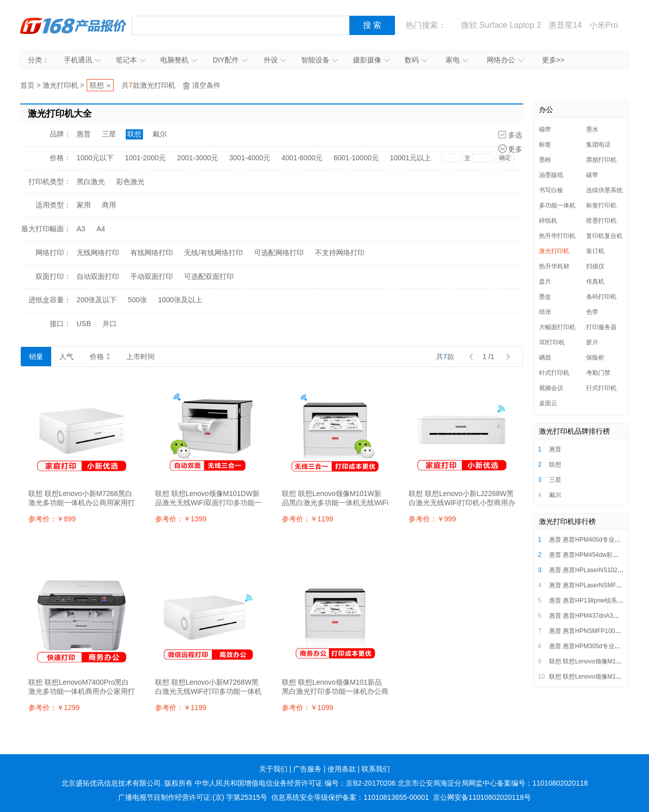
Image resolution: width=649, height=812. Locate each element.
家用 (84, 205)
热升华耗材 (554, 266)
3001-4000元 (250, 158)
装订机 (595, 251)
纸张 (545, 312)
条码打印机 (601, 297)
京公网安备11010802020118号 (482, 797)
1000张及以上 (180, 300)
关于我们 (273, 769)
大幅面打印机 (557, 327)
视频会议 (551, 388)
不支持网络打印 (340, 253)
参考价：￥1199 (308, 519)
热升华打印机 (557, 236)
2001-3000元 (197, 158)
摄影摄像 (371, 60)
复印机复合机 (604, 236)
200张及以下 (97, 300)
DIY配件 (230, 60)
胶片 (592, 342)
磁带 (545, 129)
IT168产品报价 (74, 25)
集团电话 (598, 145)
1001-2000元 (145, 158)
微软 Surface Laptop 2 (501, 25)
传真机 (595, 281)
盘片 (545, 281)
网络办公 (505, 60)
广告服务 (307, 769)
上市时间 (140, 357)
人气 (66, 357)
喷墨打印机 (601, 221)
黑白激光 (91, 182)
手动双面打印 (152, 276)
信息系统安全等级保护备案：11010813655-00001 (350, 797)
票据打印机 (601, 160)
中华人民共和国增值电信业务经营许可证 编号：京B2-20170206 (295, 783)
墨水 (592, 129)
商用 (109, 205)
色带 (592, 312)
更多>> (553, 60)
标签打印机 (601, 205)
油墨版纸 (551, 175)
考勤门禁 (598, 373)
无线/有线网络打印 (213, 253)
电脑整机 (179, 60)
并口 (110, 324)
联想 (97, 85)
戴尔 (160, 134)
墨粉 (545, 160)
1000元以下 (95, 158)
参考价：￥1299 (54, 708)
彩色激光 (130, 182)
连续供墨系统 (604, 190)
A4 (101, 229)
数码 (416, 60)
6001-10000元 (356, 158)
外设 (275, 60)
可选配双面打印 (209, 276)
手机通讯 (82, 60)
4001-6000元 (302, 158)
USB (84, 324)
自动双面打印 (98, 276)
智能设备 (320, 60)
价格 (100, 357)
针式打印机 (554, 373)
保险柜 (595, 358)
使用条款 (342, 769)
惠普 (84, 134)
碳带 (592, 175)
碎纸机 (548, 221)
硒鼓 (545, 358)
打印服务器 (601, 327)
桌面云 (548, 403)
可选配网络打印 (279, 253)
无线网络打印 (98, 253)
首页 (27, 85)
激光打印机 (60, 85)
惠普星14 (565, 25)
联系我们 (376, 769)
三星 (109, 134)
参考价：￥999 (432, 519)
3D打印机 (552, 342)
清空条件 (206, 85)
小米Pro (604, 25)
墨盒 (545, 297)
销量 (36, 357)
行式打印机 (601, 388)
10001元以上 (410, 158)
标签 (545, 145)
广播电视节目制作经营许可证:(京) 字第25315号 (193, 797)
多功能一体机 (557, 205)
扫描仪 (595, 266)
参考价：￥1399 (181, 519)
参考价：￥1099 (308, 708)
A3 (81, 229)
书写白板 (551, 190)
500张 (137, 300)
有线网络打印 (152, 253)
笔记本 (131, 60)
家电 (457, 60)
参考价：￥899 (52, 519)
